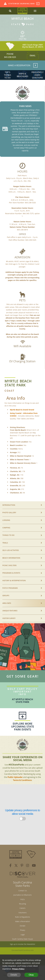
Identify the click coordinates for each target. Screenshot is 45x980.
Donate (23, 926)
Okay (31, 975)
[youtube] (34, 866)
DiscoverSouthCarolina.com (23, 950)
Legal (23, 935)
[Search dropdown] (10, 11)
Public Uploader (15, 777)
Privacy (23, 930)
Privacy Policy (18, 969)
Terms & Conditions (22, 780)
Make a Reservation (23, 921)
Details (14, 975)
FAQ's (23, 899)
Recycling (22, 904)
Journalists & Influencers (23, 895)
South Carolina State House (22, 939)
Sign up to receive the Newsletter (23, 944)
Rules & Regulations (23, 917)
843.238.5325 (10, 57)
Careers (22, 908)
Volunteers (23, 913)
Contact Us (23, 891)
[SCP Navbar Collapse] (35, 11)
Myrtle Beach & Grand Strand (22, 410)
